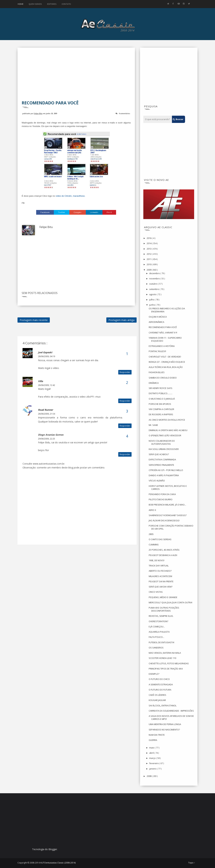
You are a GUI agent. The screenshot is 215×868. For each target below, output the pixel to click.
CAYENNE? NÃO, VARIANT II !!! (163, 333)
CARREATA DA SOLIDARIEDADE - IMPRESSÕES (171, 711)
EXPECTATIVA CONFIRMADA (162, 460)
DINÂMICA (154, 383)
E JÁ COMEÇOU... (157, 627)
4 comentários (124, 113)
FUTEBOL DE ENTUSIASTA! (162, 642)
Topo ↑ (192, 863)
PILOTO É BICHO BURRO (161, 499)
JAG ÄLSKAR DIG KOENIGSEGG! (164, 520)
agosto (153, 294)
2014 (149, 243)
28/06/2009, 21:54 (47, 414)
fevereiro (154, 763)
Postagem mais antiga (121, 320)
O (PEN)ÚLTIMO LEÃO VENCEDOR (165, 435)
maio (152, 748)
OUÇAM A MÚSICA (158, 317)
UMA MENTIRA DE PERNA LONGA (165, 724)
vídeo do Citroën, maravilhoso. (70, 196)
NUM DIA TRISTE (157, 735)
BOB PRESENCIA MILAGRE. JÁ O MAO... (167, 505)
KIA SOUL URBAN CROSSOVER (164, 449)
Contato (66, 4)
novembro (155, 279)
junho (152, 305)
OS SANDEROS (156, 648)
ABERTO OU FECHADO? (160, 571)
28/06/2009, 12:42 (47, 385)
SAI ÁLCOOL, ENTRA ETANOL (163, 706)
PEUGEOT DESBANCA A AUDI (163, 555)
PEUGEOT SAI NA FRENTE (161, 581)
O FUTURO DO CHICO (159, 679)
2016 (149, 238)
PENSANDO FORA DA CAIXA (162, 494)
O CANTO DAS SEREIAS (160, 539)
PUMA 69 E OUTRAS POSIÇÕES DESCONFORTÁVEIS (164, 609)
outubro (154, 284)
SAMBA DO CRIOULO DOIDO (163, 378)
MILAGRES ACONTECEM (160, 576)
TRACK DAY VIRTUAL (159, 566)
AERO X (152, 510)
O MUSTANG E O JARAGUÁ (162, 399)
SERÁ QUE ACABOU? (159, 454)
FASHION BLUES (157, 372)
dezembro (155, 273)
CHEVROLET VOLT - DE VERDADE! (165, 357)
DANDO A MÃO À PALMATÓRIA (164, 475)
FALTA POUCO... (156, 637)
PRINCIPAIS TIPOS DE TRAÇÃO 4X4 (166, 669)
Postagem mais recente (34, 320)
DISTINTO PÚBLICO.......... (161, 393)
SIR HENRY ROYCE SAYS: (161, 388)
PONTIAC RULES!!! (157, 351)
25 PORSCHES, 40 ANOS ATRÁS (164, 550)
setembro (154, 289)
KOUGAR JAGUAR (157, 700)
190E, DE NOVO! (157, 560)
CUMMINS (154, 545)
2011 (149, 259)
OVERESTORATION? (158, 621)
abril (152, 753)
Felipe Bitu (38, 113)
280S (151, 534)
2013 (149, 249)
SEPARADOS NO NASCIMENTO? (164, 730)
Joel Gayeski (45, 352)
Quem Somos (35, 4)
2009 (149, 270)
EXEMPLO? (154, 674)
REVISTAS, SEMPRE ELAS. (161, 616)
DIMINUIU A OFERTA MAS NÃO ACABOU (168, 430)
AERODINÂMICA (156, 322)
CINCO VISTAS (156, 592)
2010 (149, 264)
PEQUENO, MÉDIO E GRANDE (163, 597)
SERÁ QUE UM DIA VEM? (161, 587)
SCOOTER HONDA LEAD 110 (162, 658)
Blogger (53, 849)
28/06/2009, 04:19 (47, 356)
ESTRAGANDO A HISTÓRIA (162, 346)
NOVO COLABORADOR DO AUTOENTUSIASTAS (162, 442)
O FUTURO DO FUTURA (160, 690)
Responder (125, 372)
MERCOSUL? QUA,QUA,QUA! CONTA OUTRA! (171, 602)
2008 (149, 776)
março (153, 758)
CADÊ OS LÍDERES (157, 695)
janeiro (153, 769)
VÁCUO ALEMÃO (157, 481)
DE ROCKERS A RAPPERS (161, 414)
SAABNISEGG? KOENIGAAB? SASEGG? (168, 515)
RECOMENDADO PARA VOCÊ (163, 327)
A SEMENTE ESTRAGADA (161, 684)
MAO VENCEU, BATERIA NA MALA (165, 653)
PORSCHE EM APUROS (160, 404)
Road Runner (46, 410)
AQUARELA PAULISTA (159, 632)
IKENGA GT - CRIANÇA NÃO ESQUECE (167, 362)
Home (21, 4)
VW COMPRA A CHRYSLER (161, 409)
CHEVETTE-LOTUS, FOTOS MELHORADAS (169, 663)
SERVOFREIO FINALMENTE (161, 465)
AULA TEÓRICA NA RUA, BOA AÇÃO (166, 367)
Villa (40, 381)
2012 (149, 254)
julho (152, 300)
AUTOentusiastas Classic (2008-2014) (58, 863)
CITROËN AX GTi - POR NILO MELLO (166, 470)
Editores (52, 4)
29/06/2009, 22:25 (47, 439)
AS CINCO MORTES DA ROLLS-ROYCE (167, 420)
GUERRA (153, 740)
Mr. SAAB (153, 425)
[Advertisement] (76, 76)
